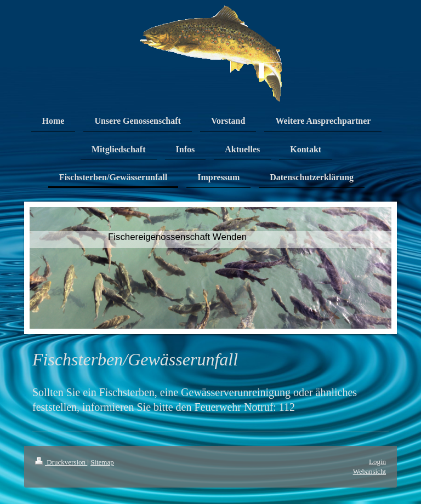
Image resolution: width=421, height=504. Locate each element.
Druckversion (61, 462)
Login (377, 462)
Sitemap (102, 462)
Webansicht (369, 471)
